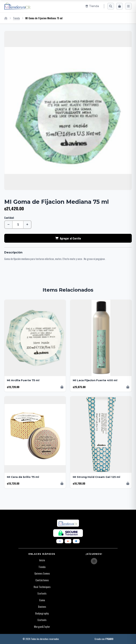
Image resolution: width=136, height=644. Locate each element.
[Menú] (128, 6)
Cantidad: (9, 218)
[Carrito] (120, 6)
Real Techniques (42, 587)
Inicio (42, 560)
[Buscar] (111, 6)
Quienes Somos (42, 573)
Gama (42, 600)
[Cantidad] (18, 225)
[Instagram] (94, 561)
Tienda (16, 18)
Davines (42, 607)
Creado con (104, 639)
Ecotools (42, 593)
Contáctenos (42, 580)
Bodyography (42, 613)
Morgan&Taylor (42, 627)
